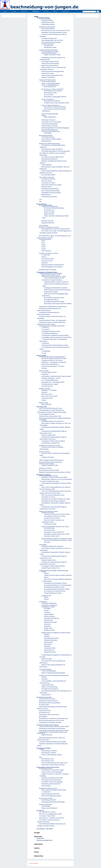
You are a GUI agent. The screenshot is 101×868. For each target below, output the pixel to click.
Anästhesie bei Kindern (48, 685)
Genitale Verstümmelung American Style (52, 75)
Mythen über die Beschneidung (50, 66)
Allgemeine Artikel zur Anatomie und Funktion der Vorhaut (57, 539)
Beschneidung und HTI (50, 87)
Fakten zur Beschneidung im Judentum (52, 755)
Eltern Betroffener (44, 226)
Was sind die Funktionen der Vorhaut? (52, 185)
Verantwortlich (40, 838)
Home (5, 11)
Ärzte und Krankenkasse (46, 805)
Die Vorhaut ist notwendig (48, 179)
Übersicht (44, 677)
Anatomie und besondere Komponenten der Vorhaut (55, 527)
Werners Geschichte (49, 212)
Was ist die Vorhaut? (44, 452)
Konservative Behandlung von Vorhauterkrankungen (58, 585)
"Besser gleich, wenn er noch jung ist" (51, 122)
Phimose (44, 572)
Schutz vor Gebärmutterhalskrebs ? (51, 105)
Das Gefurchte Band (49, 528)
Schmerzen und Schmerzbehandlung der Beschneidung (54, 675)
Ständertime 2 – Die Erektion (49, 390)
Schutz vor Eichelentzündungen (50, 114)
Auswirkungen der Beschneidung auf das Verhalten (52, 742)
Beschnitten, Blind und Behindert (48, 270)
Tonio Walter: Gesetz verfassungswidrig (52, 782)
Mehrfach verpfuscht (49, 616)
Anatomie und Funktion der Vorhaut (48, 511)
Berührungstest (43, 717)
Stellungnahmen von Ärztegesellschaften (47, 272)
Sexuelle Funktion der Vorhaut (49, 126)
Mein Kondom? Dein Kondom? (50, 396)
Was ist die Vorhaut (47, 181)
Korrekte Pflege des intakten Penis (51, 443)
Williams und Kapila (47, 659)
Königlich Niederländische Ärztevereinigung (50, 273)
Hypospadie (47, 646)
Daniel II (44, 245)
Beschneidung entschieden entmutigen (54, 302)
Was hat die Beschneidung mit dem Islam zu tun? (54, 763)
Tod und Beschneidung (45, 669)
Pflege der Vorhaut (46, 187)
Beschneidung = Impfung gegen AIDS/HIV (55, 97)
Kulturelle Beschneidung (48, 24)
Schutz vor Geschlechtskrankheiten (51, 83)
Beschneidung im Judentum (49, 753)
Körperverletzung (46, 786)
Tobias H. (44, 257)
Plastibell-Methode (46, 141)
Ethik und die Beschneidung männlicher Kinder (54, 790)
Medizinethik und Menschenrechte (48, 788)
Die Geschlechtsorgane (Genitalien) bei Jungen (54, 358)
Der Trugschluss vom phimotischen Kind (55, 591)
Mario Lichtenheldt (46, 404)
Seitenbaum (36, 11)
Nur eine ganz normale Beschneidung (54, 208)
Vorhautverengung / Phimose (49, 372)
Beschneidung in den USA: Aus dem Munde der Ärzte (56, 30)
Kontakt (14, 11)
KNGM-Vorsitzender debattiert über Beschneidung (57, 290)
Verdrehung (47, 624)
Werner (43, 247)
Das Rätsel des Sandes (48, 44)
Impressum (24, 11)
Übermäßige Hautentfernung (51, 618)
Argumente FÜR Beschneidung (47, 80)
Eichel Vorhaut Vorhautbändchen (50, 364)
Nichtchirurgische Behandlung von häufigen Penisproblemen (55, 418)
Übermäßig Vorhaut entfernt (51, 638)
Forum (55, 11)
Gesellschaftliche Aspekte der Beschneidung (48, 767)
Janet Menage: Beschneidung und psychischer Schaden (54, 730)
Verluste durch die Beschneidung (50, 64)
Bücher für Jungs (44, 403)
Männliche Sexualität (45, 389)
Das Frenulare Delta (49, 530)
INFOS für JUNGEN (41, 356)
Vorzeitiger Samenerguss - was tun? (51, 378)
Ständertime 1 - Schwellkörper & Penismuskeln (54, 362)
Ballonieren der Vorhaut (45, 468)
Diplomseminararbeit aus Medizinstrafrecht (53, 265)
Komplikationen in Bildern (48, 607)
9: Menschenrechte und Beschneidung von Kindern (55, 345)
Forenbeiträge (48, 133)
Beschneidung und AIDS (50, 93)
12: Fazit (44, 353)
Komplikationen (43, 602)
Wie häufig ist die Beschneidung (50, 189)
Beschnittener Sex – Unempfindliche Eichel (53, 382)
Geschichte (44, 679)
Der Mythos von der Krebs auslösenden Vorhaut (57, 103)
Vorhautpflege (43, 420)
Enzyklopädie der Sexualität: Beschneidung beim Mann (54, 719)
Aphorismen (45, 263)
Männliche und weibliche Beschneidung (49, 144)
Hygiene (44, 115)
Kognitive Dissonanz (47, 735)
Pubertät (44, 400)
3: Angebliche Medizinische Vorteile (51, 331)
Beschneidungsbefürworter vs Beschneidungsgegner (55, 128)
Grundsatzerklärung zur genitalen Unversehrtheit (52, 326)
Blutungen (47, 634)
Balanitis (46, 597)
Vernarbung (47, 612)
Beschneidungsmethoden (46, 136)
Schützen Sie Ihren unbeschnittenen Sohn (50, 416)
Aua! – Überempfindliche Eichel (50, 380)
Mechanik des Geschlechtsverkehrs (48, 701)
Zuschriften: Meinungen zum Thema (49, 253)
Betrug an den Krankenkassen (49, 808)
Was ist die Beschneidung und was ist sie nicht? (52, 721)
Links (40, 200)
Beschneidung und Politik (46, 798)
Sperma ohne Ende (47, 394)
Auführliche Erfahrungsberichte (50, 206)
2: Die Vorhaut (45, 329)
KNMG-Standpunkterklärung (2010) (51, 275)
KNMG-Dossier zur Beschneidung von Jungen (54, 276)
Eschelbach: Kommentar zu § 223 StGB (52, 778)
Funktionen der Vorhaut (48, 457)
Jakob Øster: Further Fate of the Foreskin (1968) (54, 477)
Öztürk (43, 241)
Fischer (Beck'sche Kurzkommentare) (51, 780)
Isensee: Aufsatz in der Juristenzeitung (52, 772)
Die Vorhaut (47, 542)
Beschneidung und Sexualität (44, 697)
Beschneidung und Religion (44, 748)
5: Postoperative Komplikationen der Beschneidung (55, 335)
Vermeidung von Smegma (48, 120)
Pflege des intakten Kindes (49, 435)
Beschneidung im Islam (48, 759)
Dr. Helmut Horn (46, 255)
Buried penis (47, 626)
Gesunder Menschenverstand (49, 197)
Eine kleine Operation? (45, 19)
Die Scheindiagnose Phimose (47, 414)
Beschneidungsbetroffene (46, 205)
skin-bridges (47, 608)
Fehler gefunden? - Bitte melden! (45, 829)
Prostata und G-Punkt (47, 398)
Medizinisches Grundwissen (44, 475)
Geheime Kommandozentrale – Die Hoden (53, 366)
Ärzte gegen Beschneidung (51, 300)
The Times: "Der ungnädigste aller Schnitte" (50, 814)
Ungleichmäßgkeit (49, 614)
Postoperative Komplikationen (49, 605)
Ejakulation (44, 392)
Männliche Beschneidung (43, 18)
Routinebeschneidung (47, 20)
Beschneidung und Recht (46, 768)
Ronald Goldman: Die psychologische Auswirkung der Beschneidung (52, 733)
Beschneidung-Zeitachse (48, 28)
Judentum (42, 749)
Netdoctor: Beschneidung (48, 77)
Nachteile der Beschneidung (49, 53)
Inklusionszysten (48, 642)
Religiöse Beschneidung (48, 22)
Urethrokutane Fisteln (50, 648)
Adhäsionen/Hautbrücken (51, 640)
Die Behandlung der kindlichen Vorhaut (54, 587)
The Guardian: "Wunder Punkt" (47, 816)
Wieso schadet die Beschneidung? (51, 191)
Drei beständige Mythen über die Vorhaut (52, 40)
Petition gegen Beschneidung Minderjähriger (53, 802)
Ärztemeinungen (46, 806)
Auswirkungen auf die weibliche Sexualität (50, 722)
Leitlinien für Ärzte (46, 596)
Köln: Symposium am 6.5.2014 (47, 812)
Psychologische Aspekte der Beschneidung (47, 725)
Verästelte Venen (48, 620)
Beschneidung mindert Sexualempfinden (50, 703)
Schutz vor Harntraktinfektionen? (50, 85)
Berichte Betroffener (42, 204)
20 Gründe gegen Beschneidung (50, 52)
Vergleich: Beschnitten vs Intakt (52, 55)
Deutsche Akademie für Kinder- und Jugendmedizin (53, 320)
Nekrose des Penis (49, 650)
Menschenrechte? (46, 195)
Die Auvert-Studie (49, 95)
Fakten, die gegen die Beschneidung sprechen (51, 460)
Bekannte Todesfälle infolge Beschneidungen (53, 673)
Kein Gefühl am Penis (47, 386)
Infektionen (47, 636)
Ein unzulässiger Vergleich (48, 175)
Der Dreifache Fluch (44, 713)
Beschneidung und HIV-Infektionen (53, 91)
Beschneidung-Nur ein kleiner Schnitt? (49, 470)
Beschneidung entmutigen (51, 292)
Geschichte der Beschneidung (47, 27)
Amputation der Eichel (50, 652)
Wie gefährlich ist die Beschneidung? (51, 193)
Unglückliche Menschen (48, 223)
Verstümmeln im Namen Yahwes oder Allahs (53, 765)
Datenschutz (65, 11)
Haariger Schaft (48, 628)
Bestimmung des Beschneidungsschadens (53, 71)
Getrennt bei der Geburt (48, 73)
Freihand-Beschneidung (48, 137)
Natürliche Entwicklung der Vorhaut (48, 476)
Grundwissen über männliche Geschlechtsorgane (52, 357)
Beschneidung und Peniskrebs (52, 101)
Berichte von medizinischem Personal (49, 227)
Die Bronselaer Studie (45, 711)
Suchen (46, 11)
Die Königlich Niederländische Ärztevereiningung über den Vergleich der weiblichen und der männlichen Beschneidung (55, 153)
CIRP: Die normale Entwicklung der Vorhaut (51, 408)
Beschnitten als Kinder (47, 221)
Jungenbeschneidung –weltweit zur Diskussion (56, 282)
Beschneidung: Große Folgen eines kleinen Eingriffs (58, 304)
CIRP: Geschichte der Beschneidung (51, 42)
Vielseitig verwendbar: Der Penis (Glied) (52, 360)
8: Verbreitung (45, 343)
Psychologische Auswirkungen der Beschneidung (52, 729)
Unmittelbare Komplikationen (49, 603)
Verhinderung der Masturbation (50, 124)
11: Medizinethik (46, 351)
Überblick (46, 573)
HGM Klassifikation (47, 165)
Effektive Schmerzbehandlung (49, 687)
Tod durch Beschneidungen (49, 671)
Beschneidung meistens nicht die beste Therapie (57, 589)
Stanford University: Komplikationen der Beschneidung (56, 633)
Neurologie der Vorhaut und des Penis (54, 532)
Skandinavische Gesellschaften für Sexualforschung (53, 307)
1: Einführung (45, 327)
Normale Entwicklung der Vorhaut (53, 593)
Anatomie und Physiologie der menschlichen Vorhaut (58, 540)
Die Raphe (44, 368)
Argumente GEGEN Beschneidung (48, 50)
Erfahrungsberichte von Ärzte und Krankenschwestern (56, 229)
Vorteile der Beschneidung (48, 82)
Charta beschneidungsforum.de (44, 840)
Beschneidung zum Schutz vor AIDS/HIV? (53, 89)
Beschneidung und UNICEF (49, 800)
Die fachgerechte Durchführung (50, 689)
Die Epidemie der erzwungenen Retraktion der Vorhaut (56, 499)
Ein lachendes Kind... (50, 210)
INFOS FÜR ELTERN (42, 407)
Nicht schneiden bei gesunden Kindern (54, 298)
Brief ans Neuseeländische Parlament (51, 796)
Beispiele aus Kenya (49, 630)
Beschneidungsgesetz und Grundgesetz (52, 267)
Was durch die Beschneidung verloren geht (50, 462)
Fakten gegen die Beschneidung (50, 62)
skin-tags (46, 610)
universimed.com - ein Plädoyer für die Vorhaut (51, 818)
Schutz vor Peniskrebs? (48, 99)
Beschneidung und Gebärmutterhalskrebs (55, 107)
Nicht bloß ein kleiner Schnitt (51, 536)
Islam (40, 757)
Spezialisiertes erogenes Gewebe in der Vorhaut (57, 534)
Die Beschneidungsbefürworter (50, 130)
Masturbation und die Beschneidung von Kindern (54, 32)
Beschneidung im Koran (48, 761)
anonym (44, 249)
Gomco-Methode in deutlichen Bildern (51, 139)
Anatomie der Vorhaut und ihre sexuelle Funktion (57, 514)
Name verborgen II (46, 251)
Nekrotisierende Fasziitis (50, 622)
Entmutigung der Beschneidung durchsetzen (56, 288)
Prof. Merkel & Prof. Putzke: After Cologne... (53, 770)
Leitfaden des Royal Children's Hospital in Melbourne (58, 575)
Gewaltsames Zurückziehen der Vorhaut (50, 446)
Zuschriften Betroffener (45, 239)
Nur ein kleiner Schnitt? (48, 259)
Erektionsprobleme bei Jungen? (50, 384)
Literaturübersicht (46, 695)
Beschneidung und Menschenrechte (51, 784)
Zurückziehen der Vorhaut (48, 183)
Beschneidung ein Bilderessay (49, 159)
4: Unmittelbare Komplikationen (50, 333)
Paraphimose (45, 374)
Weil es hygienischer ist (50, 117)
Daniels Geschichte (49, 214)
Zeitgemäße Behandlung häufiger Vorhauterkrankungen (54, 571)
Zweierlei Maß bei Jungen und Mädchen (52, 149)
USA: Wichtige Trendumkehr (47, 177)
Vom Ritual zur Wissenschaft (49, 38)
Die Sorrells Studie (44, 705)
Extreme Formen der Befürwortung (51, 131)
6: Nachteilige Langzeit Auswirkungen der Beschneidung (56, 337)
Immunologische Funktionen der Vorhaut (55, 516)
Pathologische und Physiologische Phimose (55, 583)
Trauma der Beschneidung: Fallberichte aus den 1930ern (54, 727)
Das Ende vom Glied (47, 261)
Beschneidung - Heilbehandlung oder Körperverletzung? (56, 376)
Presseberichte (40, 811)
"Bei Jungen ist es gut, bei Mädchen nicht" (53, 157)
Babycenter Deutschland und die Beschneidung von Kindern (55, 472)
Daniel (43, 243)
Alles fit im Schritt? (44, 371)
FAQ (40, 202)
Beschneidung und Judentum (49, 751)
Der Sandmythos (48, 45)
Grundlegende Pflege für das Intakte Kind (52, 421)
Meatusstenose (48, 644)
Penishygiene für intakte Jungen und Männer (53, 441)
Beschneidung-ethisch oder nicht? (50, 794)
